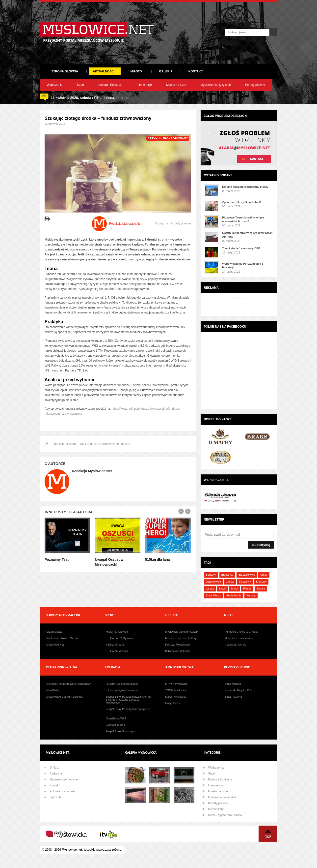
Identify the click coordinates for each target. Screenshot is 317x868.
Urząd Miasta (54, 632)
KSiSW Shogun (115, 645)
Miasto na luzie (176, 85)
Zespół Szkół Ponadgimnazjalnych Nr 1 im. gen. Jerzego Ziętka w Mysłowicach (128, 700)
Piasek (247, 589)
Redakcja (56, 774)
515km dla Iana (158, 559)
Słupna (261, 589)
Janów (230, 582)
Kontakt (55, 785)
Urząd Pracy (173, 703)
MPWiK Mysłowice (176, 684)
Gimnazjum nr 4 (115, 725)
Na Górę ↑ (268, 834)
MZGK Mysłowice (176, 697)
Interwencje (144, 85)
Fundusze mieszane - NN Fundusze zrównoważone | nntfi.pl (90, 444)
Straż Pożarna (233, 697)
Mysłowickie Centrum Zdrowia (64, 697)
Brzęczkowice (247, 575)
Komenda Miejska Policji (239, 690)
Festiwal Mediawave (177, 645)
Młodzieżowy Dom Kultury (181, 638)
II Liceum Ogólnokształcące (122, 690)
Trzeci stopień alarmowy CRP (241, 248)
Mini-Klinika (53, 690)
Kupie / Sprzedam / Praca (225, 815)
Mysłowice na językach (215, 85)
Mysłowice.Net (55, 645)
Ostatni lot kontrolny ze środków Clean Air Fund (247, 235)
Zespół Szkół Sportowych (121, 731)
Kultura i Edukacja (110, 85)
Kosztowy (245, 582)
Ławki (222, 589)
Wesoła (251, 595)
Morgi (235, 589)
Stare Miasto (213, 595)
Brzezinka (227, 575)
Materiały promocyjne (64, 779)
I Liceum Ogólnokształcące (122, 684)
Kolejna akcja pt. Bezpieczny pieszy (245, 187)
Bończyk (211, 575)
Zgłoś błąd (56, 797)
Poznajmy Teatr (57, 559)
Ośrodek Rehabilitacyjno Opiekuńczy (69, 684)
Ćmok (264, 575)
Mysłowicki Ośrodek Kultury (182, 632)
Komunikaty (216, 809)
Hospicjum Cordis (235, 645)
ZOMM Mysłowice (176, 690)
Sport (80, 85)
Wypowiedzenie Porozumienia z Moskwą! (243, 265)
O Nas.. (55, 768)
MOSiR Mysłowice (117, 632)
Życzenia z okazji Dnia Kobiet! (241, 202)
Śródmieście (234, 595)
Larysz (210, 589)
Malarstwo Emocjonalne (239, 638)
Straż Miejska (233, 684)
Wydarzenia (55, 85)
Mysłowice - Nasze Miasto (62, 638)
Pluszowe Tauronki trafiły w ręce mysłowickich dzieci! (243, 219)
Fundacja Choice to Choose (241, 632)
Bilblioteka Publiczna (178, 651)
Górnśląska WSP (116, 718)
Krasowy (261, 582)
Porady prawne (255, 85)
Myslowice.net (72, 850)
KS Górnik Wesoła (117, 651)
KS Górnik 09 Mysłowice (120, 638)
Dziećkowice (213, 582)
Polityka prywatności (63, 791)
